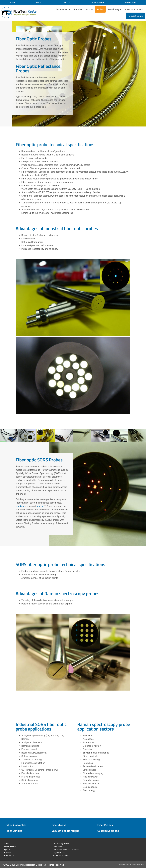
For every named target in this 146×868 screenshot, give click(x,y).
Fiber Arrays (59, 825)
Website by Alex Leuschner (132, 865)
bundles (20, 506)
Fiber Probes (105, 825)
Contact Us (130, 2)
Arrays (90, 9)
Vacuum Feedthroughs (65, 831)
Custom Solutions (134, 9)
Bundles (78, 9)
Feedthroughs (114, 9)
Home (13, 2)
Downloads (98, 2)
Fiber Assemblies (16, 825)
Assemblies (63, 9)
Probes (100, 9)
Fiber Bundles (14, 831)
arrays (40, 506)
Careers (67, 2)
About (39, 2)
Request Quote (135, 16)
